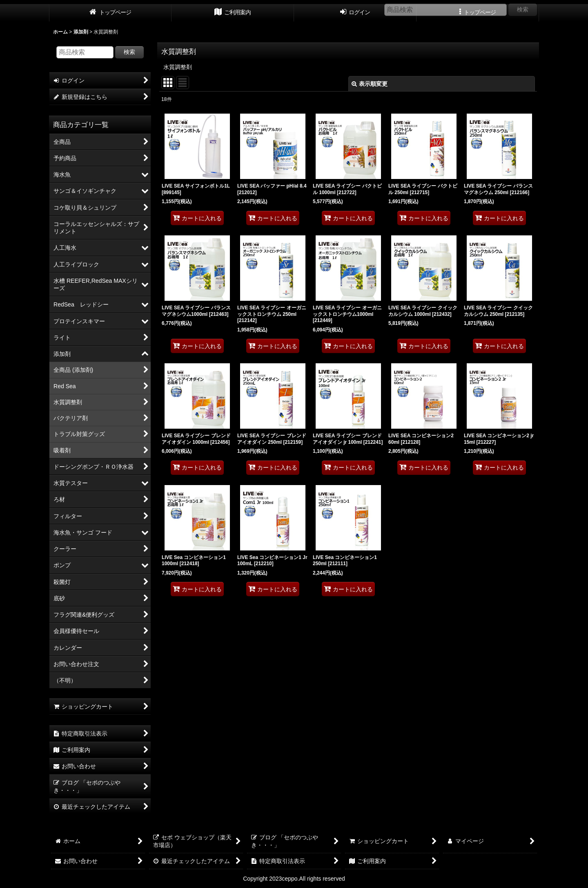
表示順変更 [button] (370, 84)
